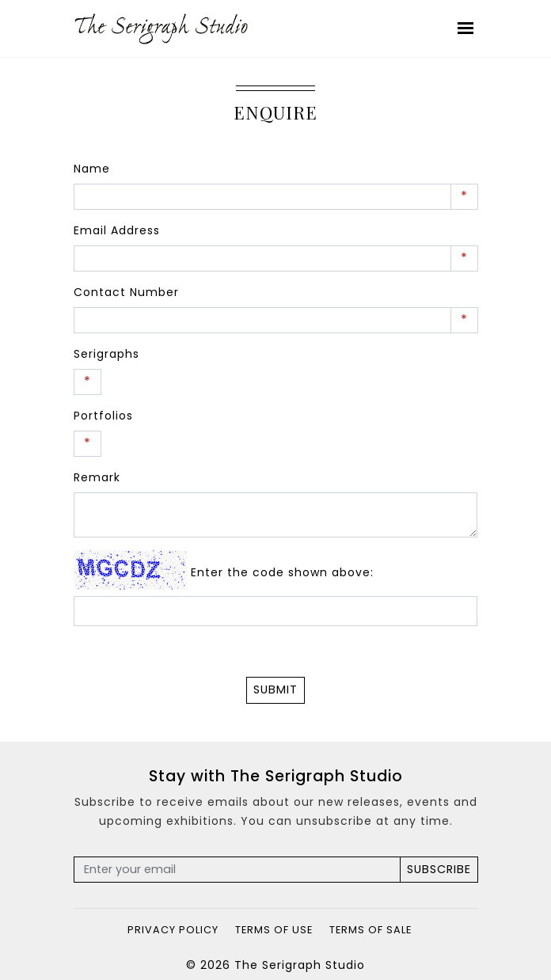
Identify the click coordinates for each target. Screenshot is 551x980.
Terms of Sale (370, 930)
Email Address (117, 230)
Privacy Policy (173, 930)
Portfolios (103, 416)
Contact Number (126, 292)
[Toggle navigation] (466, 28)
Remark (97, 477)
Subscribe (439, 869)
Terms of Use (274, 930)
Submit (275, 689)
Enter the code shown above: (282, 572)
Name (92, 169)
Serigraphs (106, 354)
